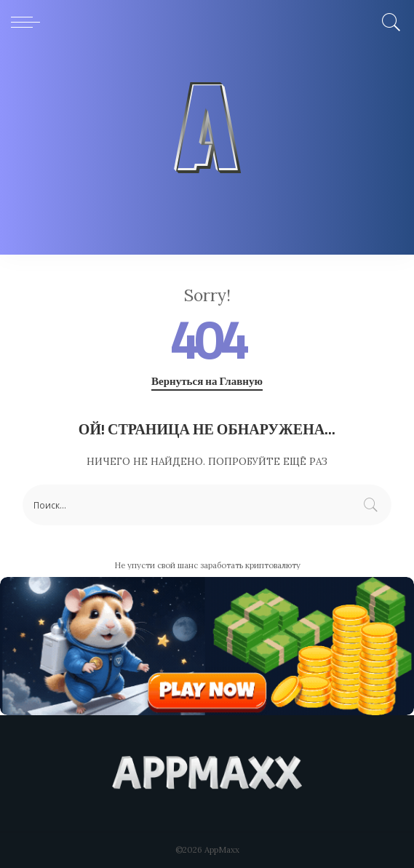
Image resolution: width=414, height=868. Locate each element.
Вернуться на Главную (207, 381)
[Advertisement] (207, 153)
